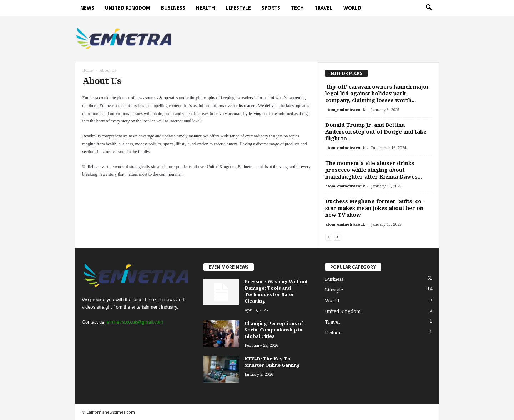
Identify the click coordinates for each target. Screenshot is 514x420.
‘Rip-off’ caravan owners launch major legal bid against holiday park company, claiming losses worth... (377, 94)
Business (173, 8)
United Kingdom (128, 8)
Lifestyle (238, 8)
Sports (271, 8)
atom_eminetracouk (345, 110)
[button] (429, 8)
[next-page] (337, 237)
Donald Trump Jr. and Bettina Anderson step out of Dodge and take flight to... (376, 132)
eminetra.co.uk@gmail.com (135, 322)
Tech (297, 8)
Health (205, 8)
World (352, 8)
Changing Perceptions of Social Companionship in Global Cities (274, 330)
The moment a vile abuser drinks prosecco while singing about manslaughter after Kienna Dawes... (374, 170)
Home (88, 71)
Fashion (333, 333)
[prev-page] (329, 237)
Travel (324, 8)
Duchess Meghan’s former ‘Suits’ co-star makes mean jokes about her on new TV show (374, 208)
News (87, 8)
